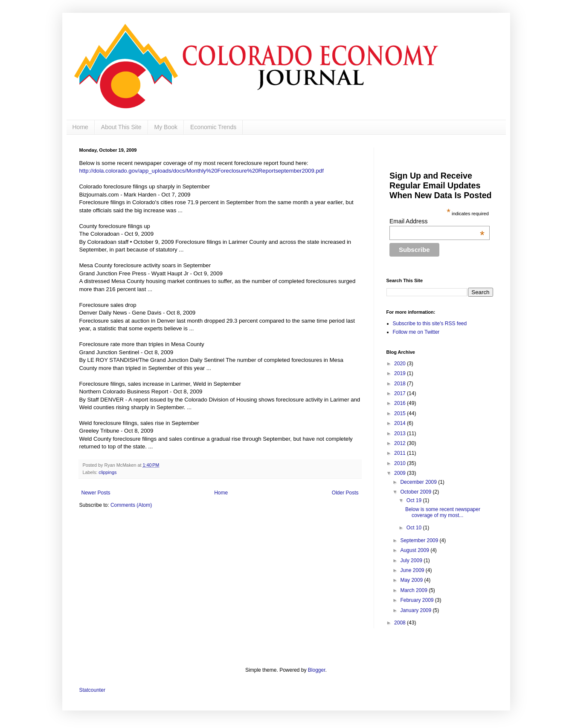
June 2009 (413, 570)
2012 (401, 443)
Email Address (437, 221)
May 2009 (412, 580)
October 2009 (416, 492)
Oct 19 (415, 500)
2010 (401, 463)
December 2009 (419, 482)
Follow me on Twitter (416, 332)
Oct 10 (415, 528)
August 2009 (415, 550)
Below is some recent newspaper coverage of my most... (443, 512)
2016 (401, 403)
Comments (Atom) (131, 505)
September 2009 (420, 540)
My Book (166, 127)
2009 (401, 473)
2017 (401, 393)
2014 (401, 423)
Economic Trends (213, 127)
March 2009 (414, 590)
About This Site (121, 127)
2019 (401, 373)
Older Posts (345, 493)
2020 (401, 364)
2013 (401, 433)
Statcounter (92, 690)
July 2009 (412, 560)
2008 (401, 623)
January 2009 (416, 610)
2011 (401, 453)
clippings (107, 472)
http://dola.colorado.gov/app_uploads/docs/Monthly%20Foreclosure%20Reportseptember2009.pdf (202, 171)
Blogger (317, 670)
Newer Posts (96, 493)
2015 (401, 413)
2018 (401, 384)
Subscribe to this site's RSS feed (430, 324)
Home (80, 127)
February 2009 (417, 600)
